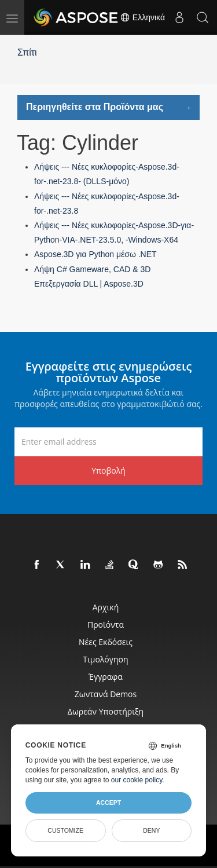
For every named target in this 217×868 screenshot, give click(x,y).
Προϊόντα (106, 625)
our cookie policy (137, 780)
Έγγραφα (106, 677)
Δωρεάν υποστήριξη (106, 711)
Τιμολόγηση (105, 659)
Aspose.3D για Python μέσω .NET (95, 254)
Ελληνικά (142, 17)
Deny (151, 830)
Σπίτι (27, 52)
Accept (108, 803)
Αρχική (106, 607)
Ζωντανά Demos (106, 694)
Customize (65, 830)
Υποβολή (108, 470)
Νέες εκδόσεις (106, 642)
